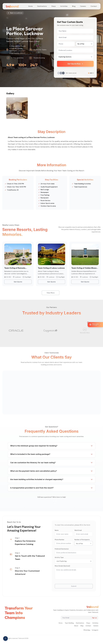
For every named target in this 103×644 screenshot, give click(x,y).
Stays (54, 6)
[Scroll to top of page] (5, 639)
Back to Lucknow (15, 13)
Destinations (42, 6)
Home (30, 6)
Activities (64, 6)
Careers (83, 6)
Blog (74, 6)
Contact (94, 6)
